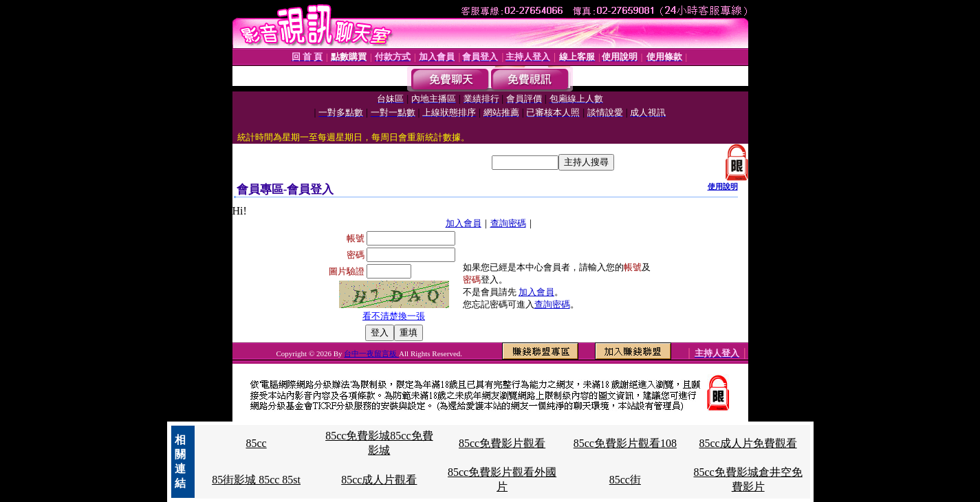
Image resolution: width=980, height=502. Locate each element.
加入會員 (464, 223)
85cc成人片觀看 (379, 480)
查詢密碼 (508, 223)
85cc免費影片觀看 (502, 443)
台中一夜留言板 (371, 353)
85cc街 (625, 480)
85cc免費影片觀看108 (625, 443)
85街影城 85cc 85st (256, 480)
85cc (256, 443)
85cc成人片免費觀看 (748, 443)
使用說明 (723, 186)
